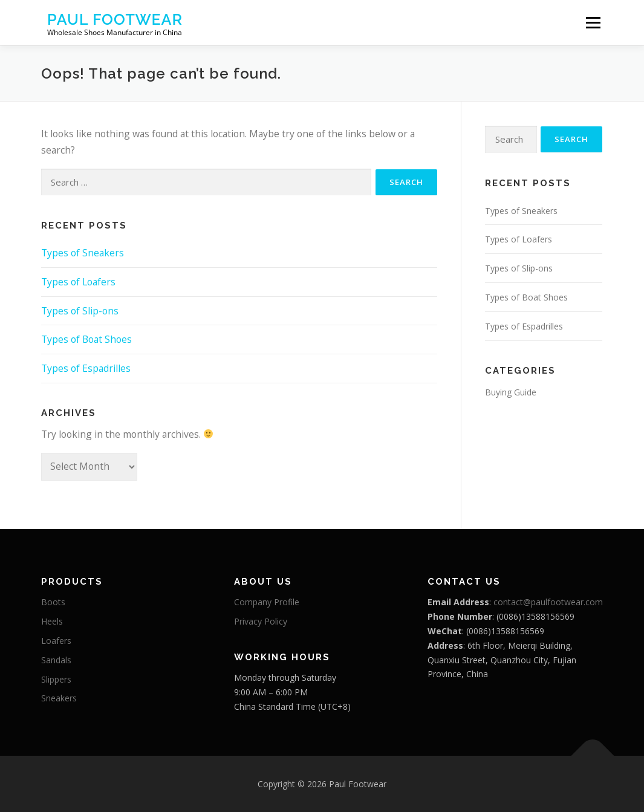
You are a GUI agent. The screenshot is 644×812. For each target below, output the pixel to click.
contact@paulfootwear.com (548, 602)
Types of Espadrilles (86, 368)
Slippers (56, 679)
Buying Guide (511, 392)
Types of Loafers (78, 282)
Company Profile (267, 602)
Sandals (56, 660)
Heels (52, 621)
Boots (53, 602)
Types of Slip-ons (80, 311)
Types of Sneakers (83, 253)
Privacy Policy (261, 621)
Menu (593, 22)
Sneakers (59, 698)
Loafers (56, 641)
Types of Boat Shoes (86, 339)
